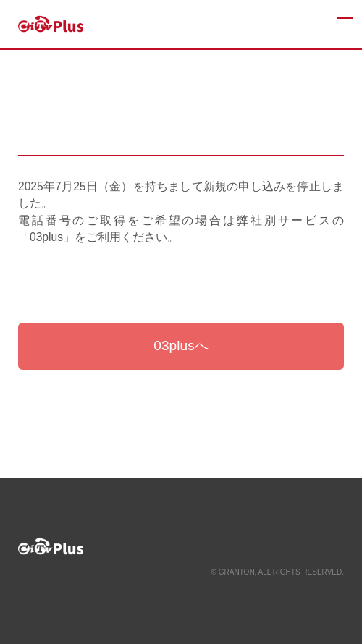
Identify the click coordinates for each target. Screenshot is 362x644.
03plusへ (181, 346)
